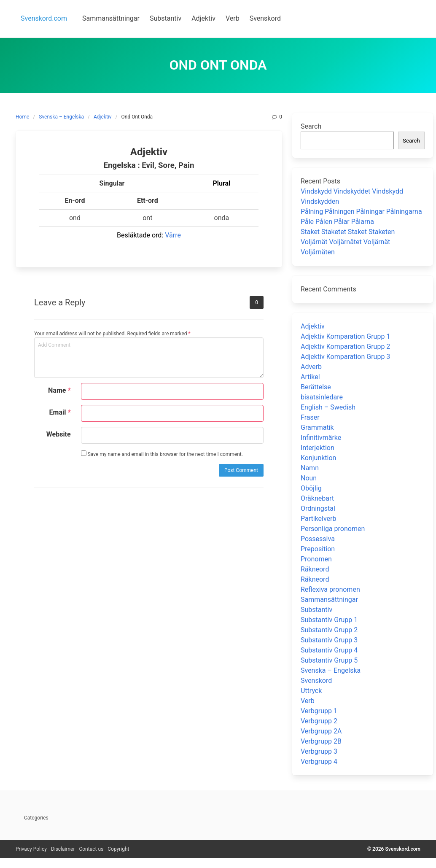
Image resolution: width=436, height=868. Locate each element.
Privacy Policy (31, 849)
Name (59, 390)
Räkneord (315, 569)
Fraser (310, 417)
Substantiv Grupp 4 (329, 650)
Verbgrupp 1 (319, 711)
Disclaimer (63, 849)
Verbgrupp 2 (319, 721)
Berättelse (316, 387)
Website (59, 434)
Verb (308, 701)
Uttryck (311, 691)
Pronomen (316, 559)
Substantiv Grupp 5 (329, 660)
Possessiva (318, 539)
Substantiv (316, 610)
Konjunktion (318, 458)
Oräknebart (317, 498)
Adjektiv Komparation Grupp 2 (345, 346)
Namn (310, 468)
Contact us (91, 849)
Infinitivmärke (321, 438)
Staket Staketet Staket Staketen (348, 232)
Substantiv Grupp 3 (329, 640)
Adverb (311, 367)
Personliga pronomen (333, 529)
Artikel (310, 377)
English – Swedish (328, 407)
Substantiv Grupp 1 (329, 620)
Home (22, 117)
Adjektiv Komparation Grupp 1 (345, 336)
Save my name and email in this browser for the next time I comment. (162, 454)
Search (311, 126)
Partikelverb (319, 519)
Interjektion (318, 448)
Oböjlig (311, 488)
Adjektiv (103, 117)
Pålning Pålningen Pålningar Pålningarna (361, 212)
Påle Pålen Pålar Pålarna (337, 222)
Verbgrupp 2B (321, 741)
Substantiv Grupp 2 (329, 630)
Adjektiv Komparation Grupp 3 (345, 357)
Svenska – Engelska (61, 117)
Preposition (318, 549)
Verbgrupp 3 (319, 751)
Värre (173, 235)
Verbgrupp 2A (321, 731)
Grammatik (317, 427)
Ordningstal (318, 508)
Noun (309, 478)
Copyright (118, 849)
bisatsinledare (322, 397)
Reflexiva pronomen (330, 589)
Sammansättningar (329, 600)
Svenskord (316, 681)
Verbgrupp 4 (319, 762)
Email (60, 412)
